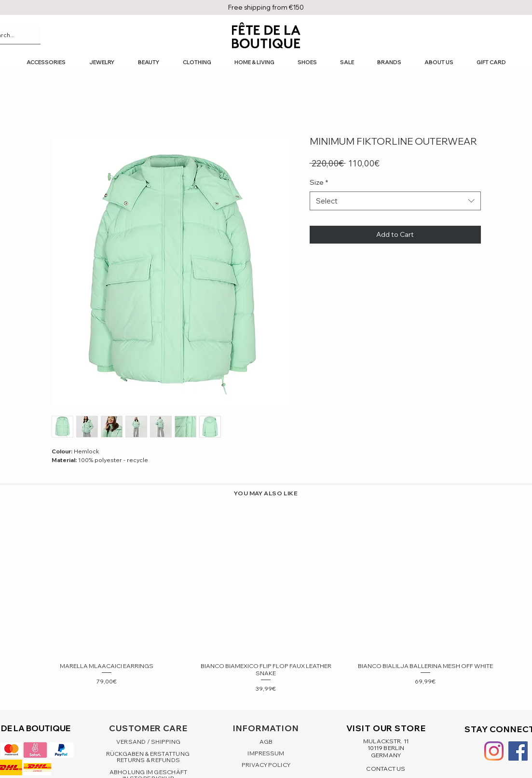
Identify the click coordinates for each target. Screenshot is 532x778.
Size (319, 182)
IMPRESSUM (266, 753)
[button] (46, 62)
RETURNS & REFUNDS (148, 760)
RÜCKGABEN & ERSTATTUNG (149, 754)
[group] (266, 599)
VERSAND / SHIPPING (148, 742)
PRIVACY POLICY (266, 765)
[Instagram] (494, 751)
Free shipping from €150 (266, 7)
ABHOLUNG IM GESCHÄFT (149, 772)
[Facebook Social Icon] (518, 751)
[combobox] (395, 201)
